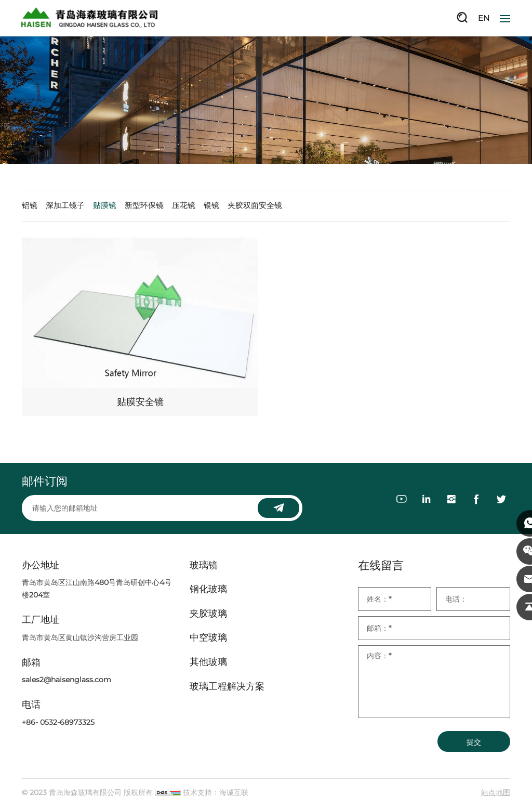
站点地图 (496, 793)
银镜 (211, 206)
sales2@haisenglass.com (66, 681)
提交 (474, 743)
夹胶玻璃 (208, 614)
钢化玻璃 (208, 590)
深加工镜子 (65, 206)
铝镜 (30, 206)
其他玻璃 (208, 663)
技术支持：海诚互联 (216, 793)
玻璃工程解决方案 (227, 687)
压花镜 (184, 206)
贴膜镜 (105, 206)
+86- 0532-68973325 (58, 723)
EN (484, 18)
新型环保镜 (144, 206)
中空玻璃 (208, 639)
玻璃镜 (204, 566)
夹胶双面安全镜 (255, 206)
